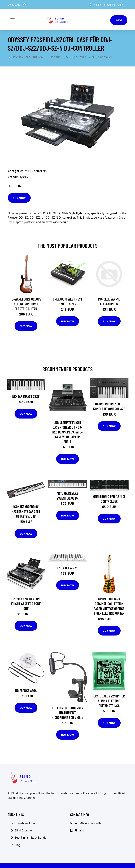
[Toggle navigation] (12, 20)
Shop (119, 20)
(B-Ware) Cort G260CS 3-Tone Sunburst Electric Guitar (26, 304)
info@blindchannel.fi (115, 5)
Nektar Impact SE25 (26, 396)
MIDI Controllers (36, 171)
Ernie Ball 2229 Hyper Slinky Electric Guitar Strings (109, 701)
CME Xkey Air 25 (68, 568)
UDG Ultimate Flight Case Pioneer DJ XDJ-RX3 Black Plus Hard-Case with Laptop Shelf (67, 432)
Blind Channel (23, 830)
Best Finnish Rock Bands (30, 838)
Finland (98, 5)
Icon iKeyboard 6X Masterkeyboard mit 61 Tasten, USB (26, 511)
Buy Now (19, 198)
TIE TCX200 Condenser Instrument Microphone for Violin (67, 713)
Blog (17, 845)
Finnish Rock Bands (27, 823)
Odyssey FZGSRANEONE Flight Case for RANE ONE (26, 604)
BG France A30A (26, 690)
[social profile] (24, 5)
